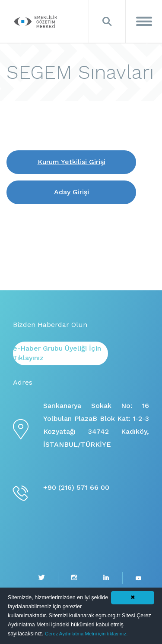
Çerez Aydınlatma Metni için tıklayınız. (86, 634)
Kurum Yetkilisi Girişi (71, 162)
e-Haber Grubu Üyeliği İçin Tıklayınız (57, 353)
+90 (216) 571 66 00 (76, 487)
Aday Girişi (71, 192)
